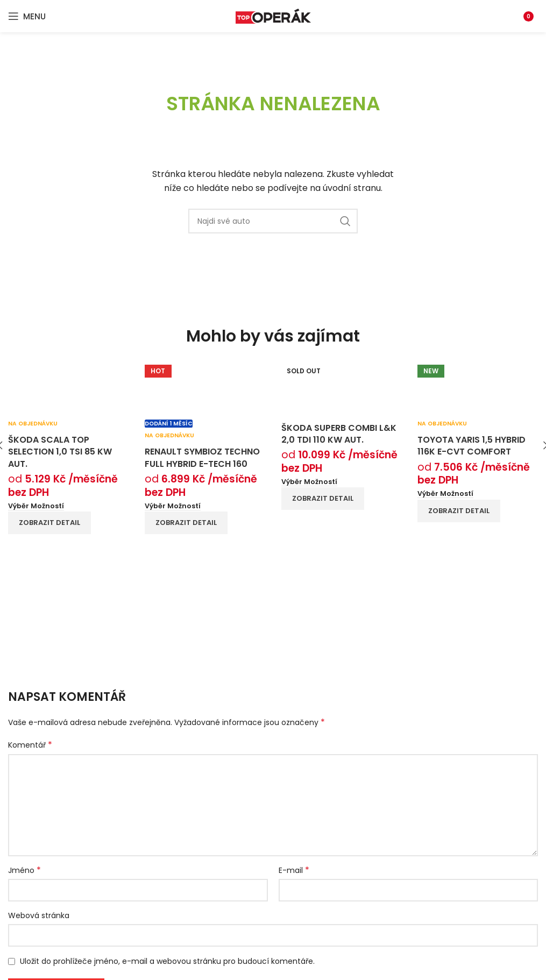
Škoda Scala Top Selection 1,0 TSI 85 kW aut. (60, 452)
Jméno (24, 870)
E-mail (294, 870)
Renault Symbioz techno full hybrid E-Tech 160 (202, 457)
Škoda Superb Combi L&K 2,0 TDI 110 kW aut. (339, 434)
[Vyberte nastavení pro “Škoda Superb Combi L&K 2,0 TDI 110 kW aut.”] (309, 482)
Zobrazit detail (49, 523)
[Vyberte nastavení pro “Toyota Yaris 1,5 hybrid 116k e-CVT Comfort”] (445, 494)
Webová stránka (39, 915)
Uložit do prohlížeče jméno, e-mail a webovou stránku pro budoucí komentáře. (167, 961)
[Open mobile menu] (27, 16)
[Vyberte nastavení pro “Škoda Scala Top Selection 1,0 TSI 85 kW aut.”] (36, 506)
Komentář (30, 745)
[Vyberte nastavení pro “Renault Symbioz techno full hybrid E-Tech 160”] (173, 506)
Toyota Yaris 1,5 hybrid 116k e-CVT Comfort (471, 446)
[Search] (273, 221)
